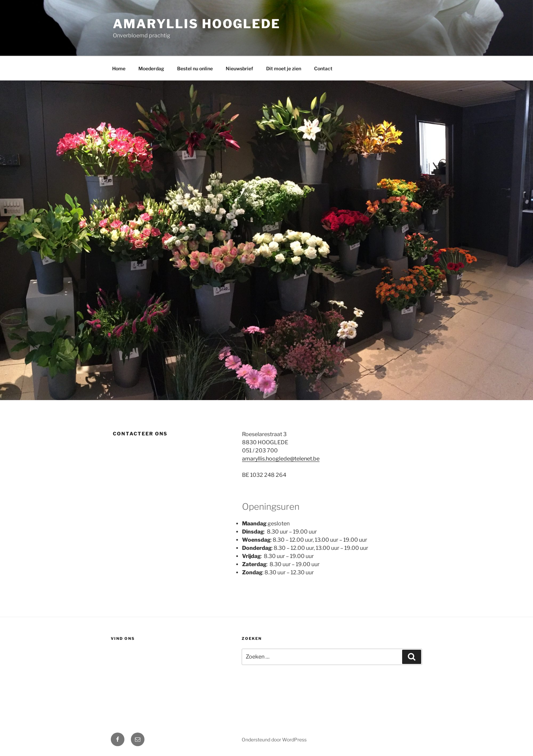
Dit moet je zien (284, 68)
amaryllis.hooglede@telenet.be (281, 459)
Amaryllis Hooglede (197, 24)
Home (119, 68)
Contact (323, 68)
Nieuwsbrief (239, 68)
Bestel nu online (195, 68)
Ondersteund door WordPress (274, 740)
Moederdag (151, 68)
